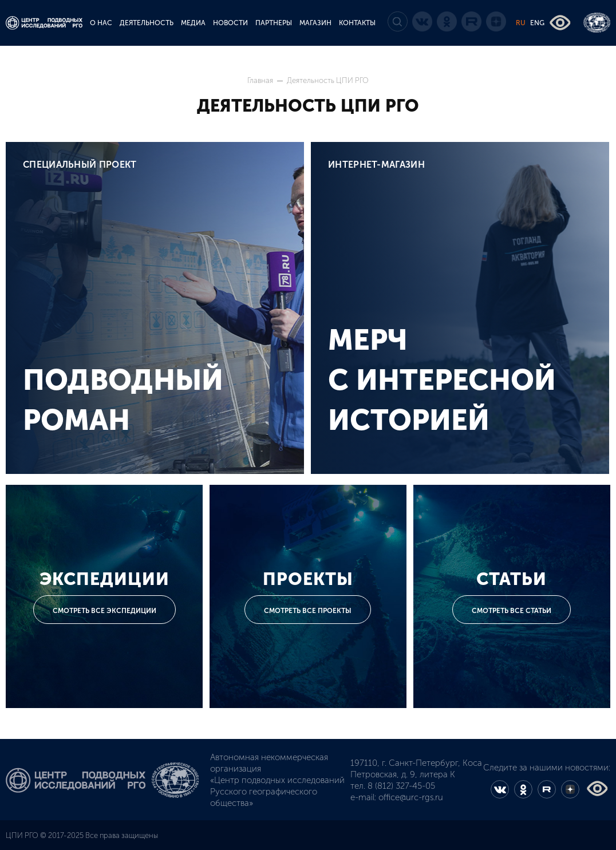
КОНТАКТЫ (357, 23)
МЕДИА (193, 23)
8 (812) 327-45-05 (401, 786)
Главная (261, 80)
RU (521, 23)
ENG (537, 23)
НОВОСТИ (230, 23)
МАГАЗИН (315, 23)
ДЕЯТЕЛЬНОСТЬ (147, 23)
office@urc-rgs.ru (411, 797)
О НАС (101, 23)
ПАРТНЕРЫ (274, 23)
